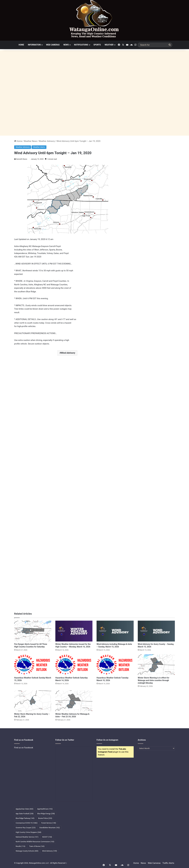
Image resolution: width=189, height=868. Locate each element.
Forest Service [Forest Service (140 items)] (49, 823)
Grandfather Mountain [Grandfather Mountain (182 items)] (50, 828)
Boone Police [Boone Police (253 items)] (45, 818)
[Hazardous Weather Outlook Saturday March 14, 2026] (74, 665)
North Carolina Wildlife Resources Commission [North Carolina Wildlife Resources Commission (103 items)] (35, 842)
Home (21, 45)
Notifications (81, 45)
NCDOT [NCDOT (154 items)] (47, 837)
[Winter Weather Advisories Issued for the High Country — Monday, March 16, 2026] (74, 631)
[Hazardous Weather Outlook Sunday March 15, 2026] (33, 665)
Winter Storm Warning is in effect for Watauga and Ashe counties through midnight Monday (153, 680)
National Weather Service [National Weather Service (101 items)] (27, 837)
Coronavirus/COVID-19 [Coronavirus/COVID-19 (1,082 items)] (27, 823)
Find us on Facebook (24, 748)
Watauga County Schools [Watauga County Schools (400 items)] (27, 851)
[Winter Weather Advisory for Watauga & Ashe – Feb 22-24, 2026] (74, 701)
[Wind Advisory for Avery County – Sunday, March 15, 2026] (156, 631)
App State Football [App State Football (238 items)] (25, 814)
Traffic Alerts (168, 863)
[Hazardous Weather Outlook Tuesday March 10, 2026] (115, 665)
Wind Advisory (68, 353)
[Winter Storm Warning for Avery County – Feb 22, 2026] (33, 701)
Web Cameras (53, 45)
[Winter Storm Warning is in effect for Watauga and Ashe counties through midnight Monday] (156, 665)
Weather (109, 45)
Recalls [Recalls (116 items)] (20, 846)
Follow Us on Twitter (65, 740)
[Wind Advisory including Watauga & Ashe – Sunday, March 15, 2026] (115, 631)
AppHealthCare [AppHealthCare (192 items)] (45, 809)
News (66, 45)
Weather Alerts (39, 147)
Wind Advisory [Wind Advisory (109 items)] (50, 851)
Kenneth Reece (22, 159)
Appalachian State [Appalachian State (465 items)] (25, 809)
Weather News (30, 141)
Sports (97, 45)
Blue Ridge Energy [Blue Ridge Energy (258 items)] (46, 814)
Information (34, 45)
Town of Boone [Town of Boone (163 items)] (37, 846)
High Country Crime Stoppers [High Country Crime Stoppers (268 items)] (29, 832)
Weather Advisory (47, 141)
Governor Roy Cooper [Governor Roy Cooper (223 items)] (26, 828)
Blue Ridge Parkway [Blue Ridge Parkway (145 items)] (25, 818)
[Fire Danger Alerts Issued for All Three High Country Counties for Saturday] (33, 631)
